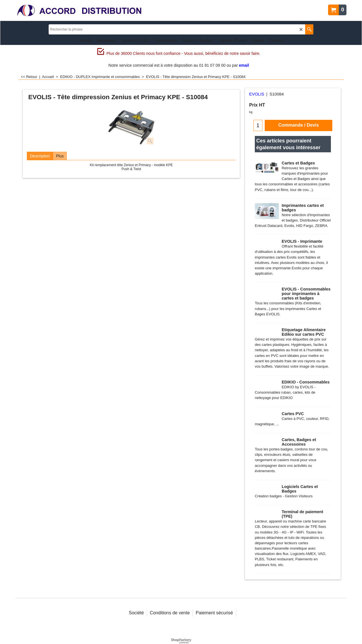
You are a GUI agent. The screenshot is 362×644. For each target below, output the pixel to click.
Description (40, 156)
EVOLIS (257, 94)
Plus (60, 156)
